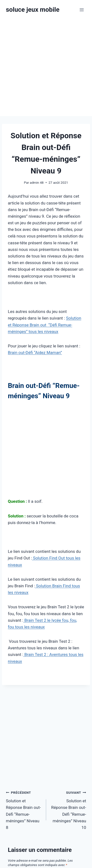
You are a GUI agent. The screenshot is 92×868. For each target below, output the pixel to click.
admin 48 (37, 182)
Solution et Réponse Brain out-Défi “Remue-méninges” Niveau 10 (68, 809)
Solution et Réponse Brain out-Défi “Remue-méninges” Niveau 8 (24, 809)
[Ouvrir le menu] (82, 10)
